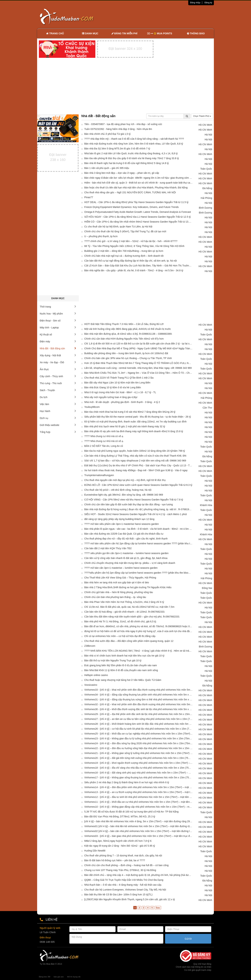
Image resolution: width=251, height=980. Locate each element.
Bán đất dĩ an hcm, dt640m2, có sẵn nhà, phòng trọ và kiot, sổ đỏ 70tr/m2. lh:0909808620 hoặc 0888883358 (139, 626)
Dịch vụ (58, 418)
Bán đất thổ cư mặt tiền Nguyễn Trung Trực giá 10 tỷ (113, 660)
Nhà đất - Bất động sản (58, 348)
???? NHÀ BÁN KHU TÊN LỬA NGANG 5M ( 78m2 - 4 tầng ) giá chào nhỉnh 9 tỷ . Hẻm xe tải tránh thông (139, 651)
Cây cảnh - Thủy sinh (58, 376)
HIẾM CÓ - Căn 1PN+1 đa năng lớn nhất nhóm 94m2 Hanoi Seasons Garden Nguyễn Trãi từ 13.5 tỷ (139, 222)
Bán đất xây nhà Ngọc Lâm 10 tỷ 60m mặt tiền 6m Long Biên (117, 383)
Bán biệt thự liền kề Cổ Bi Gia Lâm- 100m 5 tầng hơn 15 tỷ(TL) (118, 895)
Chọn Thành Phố (202, 116)
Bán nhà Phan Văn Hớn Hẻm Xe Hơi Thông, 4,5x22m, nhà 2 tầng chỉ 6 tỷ (124, 602)
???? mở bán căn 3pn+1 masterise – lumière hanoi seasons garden (121, 568)
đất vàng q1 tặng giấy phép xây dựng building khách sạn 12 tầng (119, 519)
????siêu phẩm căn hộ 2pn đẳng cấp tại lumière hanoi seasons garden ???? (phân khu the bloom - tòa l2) (139, 573)
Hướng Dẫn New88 (95, 851)
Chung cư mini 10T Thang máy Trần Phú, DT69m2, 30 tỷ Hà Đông (120, 870)
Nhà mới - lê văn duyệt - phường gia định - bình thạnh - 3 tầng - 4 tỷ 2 (122, 402)
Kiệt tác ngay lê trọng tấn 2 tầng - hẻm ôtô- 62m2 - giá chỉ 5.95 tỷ (120, 846)
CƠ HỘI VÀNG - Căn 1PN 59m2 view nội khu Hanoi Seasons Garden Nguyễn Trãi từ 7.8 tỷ (134, 500)
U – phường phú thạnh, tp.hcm (101, 236)
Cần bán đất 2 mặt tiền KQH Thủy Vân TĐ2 (108, 548)
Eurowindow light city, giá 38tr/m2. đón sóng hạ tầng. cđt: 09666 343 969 (124, 495)
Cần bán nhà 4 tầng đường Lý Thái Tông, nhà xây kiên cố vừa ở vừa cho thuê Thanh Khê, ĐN (135, 456)
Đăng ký (208, 3)
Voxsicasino (91, 685)
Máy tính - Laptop (58, 328)
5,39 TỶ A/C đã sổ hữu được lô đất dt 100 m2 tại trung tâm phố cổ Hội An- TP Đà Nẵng (132, 812)
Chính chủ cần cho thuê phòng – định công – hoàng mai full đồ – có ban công (127, 865)
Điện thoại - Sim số (58, 321)
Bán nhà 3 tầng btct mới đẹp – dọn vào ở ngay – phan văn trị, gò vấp (122, 173)
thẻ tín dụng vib (74, 977)
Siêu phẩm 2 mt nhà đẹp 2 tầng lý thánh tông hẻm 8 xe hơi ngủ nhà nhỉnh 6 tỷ (127, 782)
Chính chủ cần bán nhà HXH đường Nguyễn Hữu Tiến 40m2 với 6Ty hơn (124, 339)
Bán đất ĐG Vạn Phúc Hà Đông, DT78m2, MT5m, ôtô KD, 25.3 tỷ (120, 816)
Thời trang (58, 307)
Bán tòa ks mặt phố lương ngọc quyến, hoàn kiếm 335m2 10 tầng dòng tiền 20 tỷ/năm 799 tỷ (135, 451)
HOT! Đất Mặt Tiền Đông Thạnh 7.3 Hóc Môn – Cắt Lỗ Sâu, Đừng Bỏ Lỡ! (124, 324)
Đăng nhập (195, 3)
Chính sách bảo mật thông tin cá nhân (194, 967)
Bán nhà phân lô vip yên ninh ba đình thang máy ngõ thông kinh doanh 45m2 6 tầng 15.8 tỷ (134, 431)
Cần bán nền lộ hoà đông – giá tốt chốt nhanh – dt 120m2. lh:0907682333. (125, 612)
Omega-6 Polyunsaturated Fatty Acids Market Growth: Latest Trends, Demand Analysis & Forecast (138, 212)
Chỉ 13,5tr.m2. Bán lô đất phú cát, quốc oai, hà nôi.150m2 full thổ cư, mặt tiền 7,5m (129, 607)
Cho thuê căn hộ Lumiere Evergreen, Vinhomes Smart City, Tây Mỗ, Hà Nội (125, 890)
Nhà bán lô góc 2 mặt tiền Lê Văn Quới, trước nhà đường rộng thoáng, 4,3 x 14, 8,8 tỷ (131, 153)
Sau (158, 908)
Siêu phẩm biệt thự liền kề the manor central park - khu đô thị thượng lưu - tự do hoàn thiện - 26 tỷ (138, 417)
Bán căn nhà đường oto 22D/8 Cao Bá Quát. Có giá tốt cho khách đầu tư (124, 534)
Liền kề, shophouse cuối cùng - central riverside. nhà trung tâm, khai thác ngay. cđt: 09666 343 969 (138, 368)
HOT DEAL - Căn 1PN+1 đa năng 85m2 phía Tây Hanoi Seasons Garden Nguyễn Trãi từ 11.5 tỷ (136, 202)
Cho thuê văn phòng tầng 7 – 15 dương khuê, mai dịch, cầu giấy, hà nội (123, 855)
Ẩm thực (58, 369)
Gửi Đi (188, 939)
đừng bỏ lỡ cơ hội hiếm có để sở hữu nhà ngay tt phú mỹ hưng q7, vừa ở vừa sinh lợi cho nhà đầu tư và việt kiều (139, 631)
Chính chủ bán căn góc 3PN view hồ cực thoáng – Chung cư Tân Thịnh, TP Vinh (128, 358)
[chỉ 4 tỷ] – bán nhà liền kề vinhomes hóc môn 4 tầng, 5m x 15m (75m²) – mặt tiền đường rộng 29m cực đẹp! (139, 821)
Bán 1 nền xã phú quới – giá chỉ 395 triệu (107, 168)
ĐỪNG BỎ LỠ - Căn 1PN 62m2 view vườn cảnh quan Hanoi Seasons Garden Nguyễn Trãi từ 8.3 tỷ (138, 485)
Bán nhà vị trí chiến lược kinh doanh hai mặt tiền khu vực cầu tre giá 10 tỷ (124, 656)
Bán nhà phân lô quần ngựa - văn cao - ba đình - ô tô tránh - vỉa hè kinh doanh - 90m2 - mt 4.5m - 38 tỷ (139, 529)
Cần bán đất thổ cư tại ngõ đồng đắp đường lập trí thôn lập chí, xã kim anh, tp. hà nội (131, 261)
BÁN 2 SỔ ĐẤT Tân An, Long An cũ (104, 446)
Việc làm (58, 404)
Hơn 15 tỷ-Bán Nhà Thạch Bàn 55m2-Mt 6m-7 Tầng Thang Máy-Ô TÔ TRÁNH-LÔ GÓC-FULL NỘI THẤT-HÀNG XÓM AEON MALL (139, 363)
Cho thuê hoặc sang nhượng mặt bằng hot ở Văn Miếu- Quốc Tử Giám (123, 680)
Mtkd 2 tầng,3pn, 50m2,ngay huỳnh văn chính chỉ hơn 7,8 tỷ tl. (118, 841)
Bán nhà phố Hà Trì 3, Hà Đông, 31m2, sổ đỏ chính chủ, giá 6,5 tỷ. (121, 621)
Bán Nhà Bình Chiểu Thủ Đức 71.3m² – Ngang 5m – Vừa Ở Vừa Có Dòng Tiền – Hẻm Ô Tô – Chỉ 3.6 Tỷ (139, 373)
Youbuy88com (92, 407)
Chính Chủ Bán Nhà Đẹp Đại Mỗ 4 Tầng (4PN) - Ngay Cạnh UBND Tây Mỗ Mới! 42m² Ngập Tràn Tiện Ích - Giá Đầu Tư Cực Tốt (139, 348)
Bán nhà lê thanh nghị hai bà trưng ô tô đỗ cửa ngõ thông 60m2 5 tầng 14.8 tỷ (127, 163)
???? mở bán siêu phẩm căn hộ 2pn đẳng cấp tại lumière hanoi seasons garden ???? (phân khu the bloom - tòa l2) (139, 543)
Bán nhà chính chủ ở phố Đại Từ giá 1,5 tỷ (107, 134)
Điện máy (58, 341)
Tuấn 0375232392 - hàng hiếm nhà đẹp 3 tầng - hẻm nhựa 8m (118, 129)
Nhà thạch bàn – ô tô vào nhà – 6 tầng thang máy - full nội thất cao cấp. (123, 885)
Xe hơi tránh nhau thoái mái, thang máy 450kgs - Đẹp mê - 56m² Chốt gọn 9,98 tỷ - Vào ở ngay (136, 470)
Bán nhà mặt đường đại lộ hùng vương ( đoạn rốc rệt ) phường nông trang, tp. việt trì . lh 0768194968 (139, 509)
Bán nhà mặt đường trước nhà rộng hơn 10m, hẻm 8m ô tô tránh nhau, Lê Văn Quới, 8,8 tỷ (134, 144)
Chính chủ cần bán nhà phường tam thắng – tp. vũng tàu (115, 597)
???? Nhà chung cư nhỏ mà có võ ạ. (104, 436)
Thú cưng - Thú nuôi (58, 383)
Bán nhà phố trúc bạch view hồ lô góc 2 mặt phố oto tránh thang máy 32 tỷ (125, 426)
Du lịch (58, 397)
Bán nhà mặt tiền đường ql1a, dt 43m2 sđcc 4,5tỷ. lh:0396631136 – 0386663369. (128, 334)
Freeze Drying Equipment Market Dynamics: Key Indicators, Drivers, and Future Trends (132, 207)
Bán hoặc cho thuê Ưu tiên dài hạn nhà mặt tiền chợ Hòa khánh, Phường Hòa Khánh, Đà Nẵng (136, 188)
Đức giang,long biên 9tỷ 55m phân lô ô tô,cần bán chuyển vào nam (121, 665)
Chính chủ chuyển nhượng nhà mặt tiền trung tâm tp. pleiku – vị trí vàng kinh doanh (130, 563)
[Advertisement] (162, 17)
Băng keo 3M (45, 977)
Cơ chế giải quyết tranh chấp (198, 970)
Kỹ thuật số (58, 335)
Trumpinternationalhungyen (99, 475)
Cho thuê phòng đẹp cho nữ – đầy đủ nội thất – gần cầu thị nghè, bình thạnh (126, 539)
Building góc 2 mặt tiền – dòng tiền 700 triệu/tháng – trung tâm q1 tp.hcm (124, 251)
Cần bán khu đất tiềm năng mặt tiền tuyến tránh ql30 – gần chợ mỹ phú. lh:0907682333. (132, 617)
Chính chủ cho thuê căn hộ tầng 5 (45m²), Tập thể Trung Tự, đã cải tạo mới (125, 231)
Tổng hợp (58, 432)
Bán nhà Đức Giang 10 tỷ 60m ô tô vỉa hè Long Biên (113, 387)
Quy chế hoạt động (202, 964)
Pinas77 (89, 197)
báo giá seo (59, 977)
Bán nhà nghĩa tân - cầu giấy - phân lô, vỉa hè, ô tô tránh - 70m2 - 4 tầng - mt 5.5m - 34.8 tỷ (134, 270)
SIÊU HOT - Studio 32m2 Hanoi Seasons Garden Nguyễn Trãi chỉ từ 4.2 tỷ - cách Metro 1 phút (136, 514)
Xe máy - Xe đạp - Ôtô (58, 362)
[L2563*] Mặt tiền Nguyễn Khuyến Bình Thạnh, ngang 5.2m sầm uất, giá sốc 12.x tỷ (130, 899)
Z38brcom (90, 646)
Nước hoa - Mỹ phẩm (58, 314)
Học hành (58, 411)
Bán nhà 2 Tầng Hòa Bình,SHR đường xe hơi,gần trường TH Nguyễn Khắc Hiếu (128, 587)
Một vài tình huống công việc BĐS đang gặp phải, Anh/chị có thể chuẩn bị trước (128, 329)
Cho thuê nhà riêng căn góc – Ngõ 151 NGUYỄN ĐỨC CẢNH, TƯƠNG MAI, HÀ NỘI (130, 192)
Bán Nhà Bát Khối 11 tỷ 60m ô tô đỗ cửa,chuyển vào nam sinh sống (121, 670)
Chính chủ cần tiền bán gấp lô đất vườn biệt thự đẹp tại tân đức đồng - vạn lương (129, 504)
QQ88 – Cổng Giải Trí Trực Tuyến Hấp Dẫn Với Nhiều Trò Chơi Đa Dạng (124, 880)
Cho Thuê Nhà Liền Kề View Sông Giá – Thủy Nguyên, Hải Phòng (120, 578)
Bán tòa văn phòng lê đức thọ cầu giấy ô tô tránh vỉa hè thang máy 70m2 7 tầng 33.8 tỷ (132, 158)
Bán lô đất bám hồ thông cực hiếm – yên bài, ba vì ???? (115, 860)
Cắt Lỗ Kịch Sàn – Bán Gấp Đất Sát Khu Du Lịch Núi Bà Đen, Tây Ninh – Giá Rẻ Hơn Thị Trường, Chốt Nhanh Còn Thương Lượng (139, 266)
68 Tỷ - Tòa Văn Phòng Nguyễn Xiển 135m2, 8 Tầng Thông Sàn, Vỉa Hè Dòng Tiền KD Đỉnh (134, 246)
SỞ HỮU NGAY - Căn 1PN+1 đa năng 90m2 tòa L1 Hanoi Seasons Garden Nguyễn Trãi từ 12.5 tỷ (138, 217)
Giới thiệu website (58, 425)
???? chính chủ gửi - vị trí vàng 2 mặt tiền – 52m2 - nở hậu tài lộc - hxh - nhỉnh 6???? (131, 241)
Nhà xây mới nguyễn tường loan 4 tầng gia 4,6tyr (111, 397)
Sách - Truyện (58, 390)
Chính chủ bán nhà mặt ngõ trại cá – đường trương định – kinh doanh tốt (124, 256)
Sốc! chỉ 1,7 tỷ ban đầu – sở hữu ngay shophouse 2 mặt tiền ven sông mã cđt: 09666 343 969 (135, 461)
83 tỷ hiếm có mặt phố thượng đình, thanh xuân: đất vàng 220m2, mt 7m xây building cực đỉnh (136, 422)
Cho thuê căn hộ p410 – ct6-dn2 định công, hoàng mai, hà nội (118, 490)
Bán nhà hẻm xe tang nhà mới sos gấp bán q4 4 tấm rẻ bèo (117, 582)
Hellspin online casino (96, 675)
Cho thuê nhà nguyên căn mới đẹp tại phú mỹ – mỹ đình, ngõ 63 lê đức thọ (125, 480)
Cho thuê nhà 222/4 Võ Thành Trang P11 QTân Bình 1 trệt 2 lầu (119, 378)
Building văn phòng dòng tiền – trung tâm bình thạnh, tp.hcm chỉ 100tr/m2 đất (126, 353)
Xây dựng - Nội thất (58, 355)
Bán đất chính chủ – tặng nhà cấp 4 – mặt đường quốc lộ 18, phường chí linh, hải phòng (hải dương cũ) (139, 875)
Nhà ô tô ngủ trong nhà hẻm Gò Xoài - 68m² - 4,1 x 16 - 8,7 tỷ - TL (120, 392)
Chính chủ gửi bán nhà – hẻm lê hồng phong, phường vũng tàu (119, 592)
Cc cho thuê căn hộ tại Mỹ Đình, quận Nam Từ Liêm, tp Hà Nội (118, 227)
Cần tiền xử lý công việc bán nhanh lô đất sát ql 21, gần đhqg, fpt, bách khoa (126, 558)
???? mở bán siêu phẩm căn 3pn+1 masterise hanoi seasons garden (122, 524)
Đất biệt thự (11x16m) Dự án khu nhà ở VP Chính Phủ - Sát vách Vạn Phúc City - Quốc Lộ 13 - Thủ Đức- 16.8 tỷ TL (139, 465)
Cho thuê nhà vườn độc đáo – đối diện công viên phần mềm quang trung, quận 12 (129, 641)
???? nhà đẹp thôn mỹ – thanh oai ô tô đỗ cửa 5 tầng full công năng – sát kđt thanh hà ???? (134, 139)
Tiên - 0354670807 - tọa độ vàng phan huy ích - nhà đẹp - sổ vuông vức (123, 124)
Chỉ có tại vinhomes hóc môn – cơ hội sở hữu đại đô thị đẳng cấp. (120, 636)
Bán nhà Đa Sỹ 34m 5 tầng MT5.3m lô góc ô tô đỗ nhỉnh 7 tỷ (117, 149)
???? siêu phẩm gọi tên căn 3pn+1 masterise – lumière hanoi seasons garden (126, 553)
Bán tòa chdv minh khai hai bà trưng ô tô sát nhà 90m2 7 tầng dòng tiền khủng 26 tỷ (130, 412)
